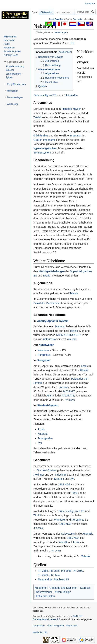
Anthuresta (49, 339)
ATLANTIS (68, 396)
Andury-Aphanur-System (53, 321)
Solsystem (44, 360)
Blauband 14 (45, 579)
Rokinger (39, 475)
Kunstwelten (46, 345)
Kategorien (41, 588)
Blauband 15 (61, 579)
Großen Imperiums (44, 140)
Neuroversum (44, 592)
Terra (74, 493)
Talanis (74, 293)
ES (73, 43)
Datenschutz (39, 626)
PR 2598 (66, 571)
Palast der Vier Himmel (47, 303)
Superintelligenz (43, 95)
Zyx (40, 443)
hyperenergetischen (45, 148)
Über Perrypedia (56, 626)
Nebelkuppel (61, 32)
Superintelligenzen (81, 271)
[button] (15, 62)
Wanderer (43, 350)
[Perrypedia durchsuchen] (86, 19)
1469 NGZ (65, 524)
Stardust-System (48, 405)
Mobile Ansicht (40, 632)
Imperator (75, 135)
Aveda (41, 429)
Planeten (67, 109)
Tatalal (37, 117)
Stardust (85, 588)
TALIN (47, 276)
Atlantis (84, 370)
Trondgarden (45, 438)
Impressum (72, 626)
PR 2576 (70, 400)
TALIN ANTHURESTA (69, 335)
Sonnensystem (42, 153)
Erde (84, 366)
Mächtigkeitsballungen (52, 271)
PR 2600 (38, 528)
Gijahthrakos (41, 135)
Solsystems (68, 534)
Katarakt (42, 434)
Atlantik (63, 542)
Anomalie (88, 534)
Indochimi (61, 475)
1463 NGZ (69, 391)
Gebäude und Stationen (63, 588)
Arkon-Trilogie (63, 592)
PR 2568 (64, 387)
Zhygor (77, 109)
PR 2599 (72, 339)
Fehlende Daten (45, 596)
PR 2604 (56, 551)
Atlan (49, 396)
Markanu (60, 326)
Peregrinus (44, 355)
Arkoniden (72, 95)
